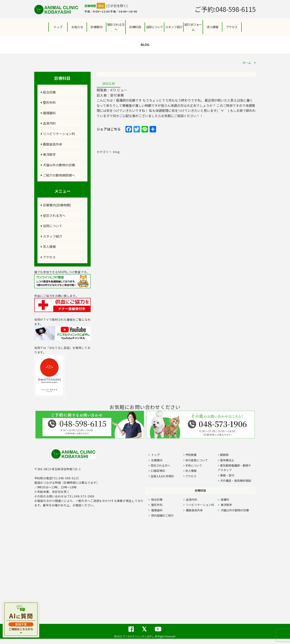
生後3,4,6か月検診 (162, 476)
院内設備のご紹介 (162, 515)
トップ (58, 27)
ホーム (247, 63)
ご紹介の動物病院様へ (58, 175)
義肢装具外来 (52, 144)
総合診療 (48, 92)
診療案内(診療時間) (56, 205)
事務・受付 (227, 475)
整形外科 (48, 102)
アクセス (232, 27)
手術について (194, 465)
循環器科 (48, 113)
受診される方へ (116, 27)
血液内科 (48, 123)
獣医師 (224, 455)
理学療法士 (227, 460)
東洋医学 (48, 154)
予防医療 (191, 455)
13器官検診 (158, 471)
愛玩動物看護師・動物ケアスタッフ (234, 468)
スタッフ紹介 (52, 236)
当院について (52, 226)
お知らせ (77, 27)
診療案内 (96, 27)
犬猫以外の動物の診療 (58, 165)
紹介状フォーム (193, 27)
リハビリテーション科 (58, 134)
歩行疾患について (197, 460)
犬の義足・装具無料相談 (236, 481)
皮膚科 (229, 499)
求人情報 (212, 27)
